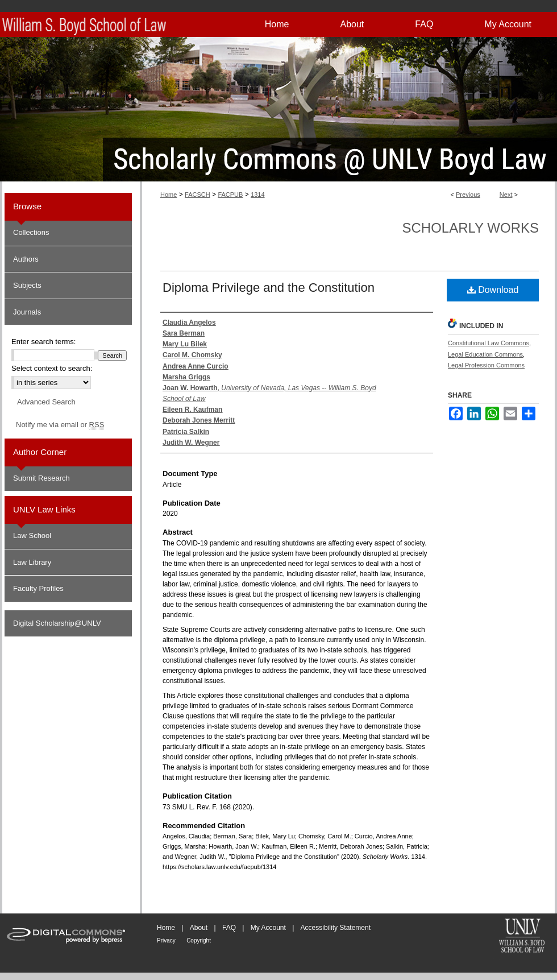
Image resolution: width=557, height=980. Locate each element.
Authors (26, 259)
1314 (257, 195)
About (199, 928)
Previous (468, 195)
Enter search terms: (43, 342)
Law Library (32, 562)
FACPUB (230, 195)
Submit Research (41, 478)
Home (169, 195)
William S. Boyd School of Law (522, 937)
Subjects (27, 285)
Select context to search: (52, 368)
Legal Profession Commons (486, 365)
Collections (31, 232)
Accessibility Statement (336, 928)
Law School (32, 536)
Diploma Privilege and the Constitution (269, 288)
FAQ (229, 928)
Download (493, 290)
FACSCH (198, 195)
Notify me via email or (60, 425)
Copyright (199, 940)
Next (506, 195)
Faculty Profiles (38, 588)
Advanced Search (46, 402)
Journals (27, 312)
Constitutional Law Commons (489, 343)
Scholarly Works (470, 228)
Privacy (166, 940)
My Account (268, 928)
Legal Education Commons (485, 354)
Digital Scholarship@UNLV (57, 623)
